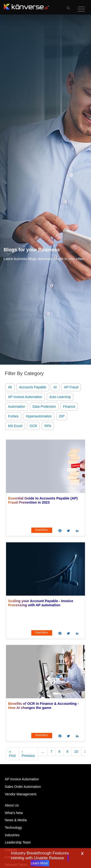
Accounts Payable (33, 387)
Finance (69, 407)
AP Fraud (71, 387)
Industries (12, 835)
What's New (14, 813)
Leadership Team (18, 842)
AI (55, 387)
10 (76, 752)
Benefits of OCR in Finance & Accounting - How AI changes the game (43, 706)
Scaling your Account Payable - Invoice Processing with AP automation (41, 603)
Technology (13, 828)
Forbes (13, 416)
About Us (12, 805)
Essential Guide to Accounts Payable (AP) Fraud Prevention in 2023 (43, 500)
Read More (42, 530)
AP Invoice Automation (25, 397)
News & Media (16, 820)
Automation (17, 407)
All (10, 387)
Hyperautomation (39, 416)
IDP (62, 416)
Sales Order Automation (23, 787)
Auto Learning (60, 397)
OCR (33, 426)
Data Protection (44, 407)
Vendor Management (21, 794)
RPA (48, 426)
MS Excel (15, 426)
